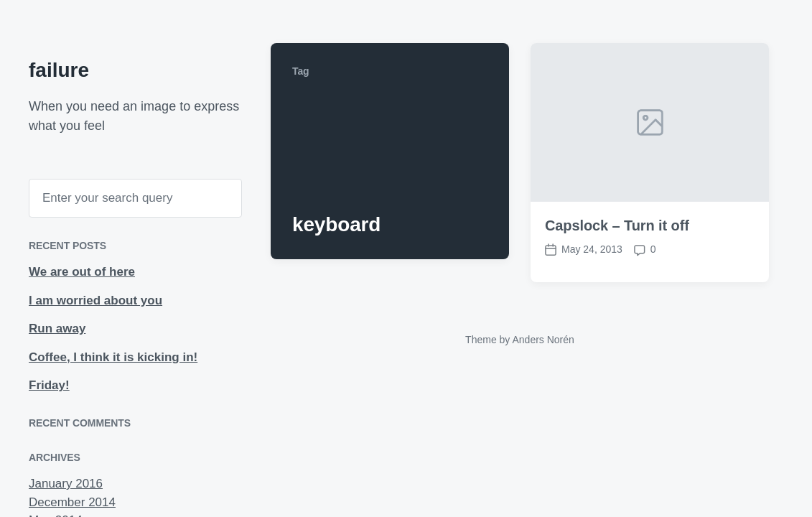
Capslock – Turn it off (617, 229)
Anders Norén (543, 340)
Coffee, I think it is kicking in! (113, 357)
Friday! (49, 385)
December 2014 (72, 502)
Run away (57, 329)
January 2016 (66, 484)
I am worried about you (95, 301)
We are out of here (82, 272)
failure (59, 70)
